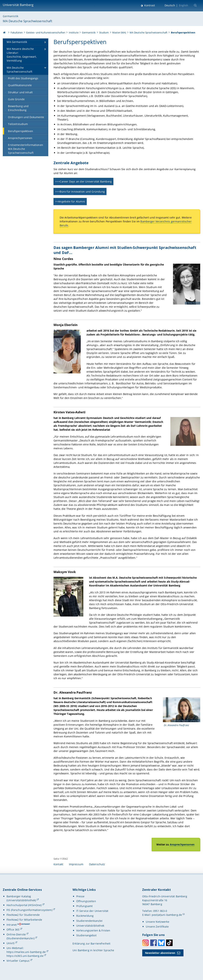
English (184, 5)
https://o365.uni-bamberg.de (25, 956)
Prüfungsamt (85, 906)
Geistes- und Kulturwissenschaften (46, 32)
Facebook (154, 943)
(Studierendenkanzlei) (21, 938)
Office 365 (13, 930)
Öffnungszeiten (86, 901)
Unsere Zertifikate (157, 927)
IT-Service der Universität (92, 911)
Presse (80, 896)
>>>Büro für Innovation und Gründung (80, 192)
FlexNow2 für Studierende (23, 915)
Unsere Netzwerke (157, 922)
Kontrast (149, 5)
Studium (104, 32)
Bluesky (161, 943)
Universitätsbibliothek (90, 926)
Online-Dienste (16, 934)
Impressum (76, 864)
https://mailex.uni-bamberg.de (26, 952)
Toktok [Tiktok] (169, 943)
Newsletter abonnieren (160, 953)
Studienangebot (86, 935)
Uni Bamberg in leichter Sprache (93, 950)
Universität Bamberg (18, 5)
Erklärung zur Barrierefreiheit (91, 944)
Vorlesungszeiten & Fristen (93, 930)
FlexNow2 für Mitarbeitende (24, 920)
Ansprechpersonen (182, 844)
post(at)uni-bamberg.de (167, 915)
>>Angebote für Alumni (70, 201)
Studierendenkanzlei (89, 921)
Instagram (145, 943)
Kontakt (58, 864)
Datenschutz (97, 864)
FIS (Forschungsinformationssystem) (29, 910)
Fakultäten (17, 32)
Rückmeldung (85, 916)
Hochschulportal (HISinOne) (24, 905)
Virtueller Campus (18, 961)
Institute (74, 32)
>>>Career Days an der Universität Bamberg (84, 181)
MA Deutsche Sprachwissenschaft (27, 21)
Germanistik (11, 16)
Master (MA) (119, 32)
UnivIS (11, 943)
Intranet (12, 925)
